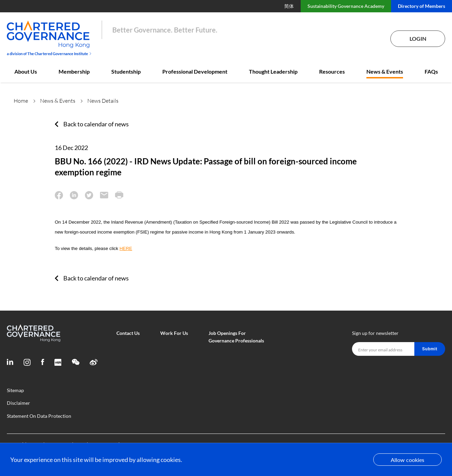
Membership (74, 71)
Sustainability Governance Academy (346, 6)
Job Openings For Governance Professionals (236, 337)
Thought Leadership (273, 71)
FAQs (431, 71)
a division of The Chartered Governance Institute (49, 54)
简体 (289, 6)
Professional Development (195, 71)
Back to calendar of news (96, 124)
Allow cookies (407, 460)
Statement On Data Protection (39, 416)
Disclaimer (18, 403)
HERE (126, 248)
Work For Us (174, 333)
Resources (332, 71)
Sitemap (15, 390)
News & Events (385, 71)
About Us (26, 71)
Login (418, 39)
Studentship (126, 71)
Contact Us (128, 333)
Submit (430, 349)
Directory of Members (422, 6)
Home (21, 101)
